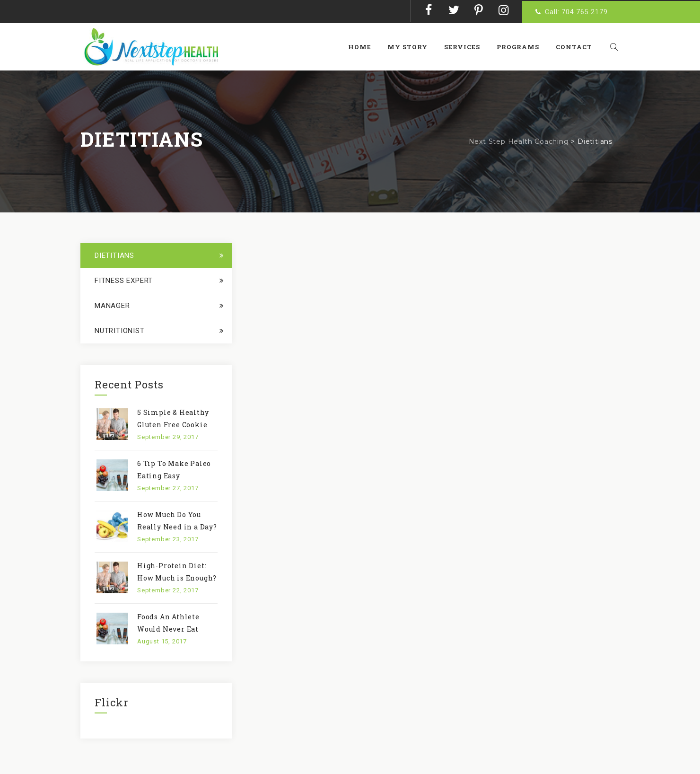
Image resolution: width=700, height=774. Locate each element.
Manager (112, 306)
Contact (578, 47)
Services (467, 47)
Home (364, 47)
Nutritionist (120, 331)
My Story (412, 47)
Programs (522, 47)
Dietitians (114, 255)
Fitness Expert (124, 281)
